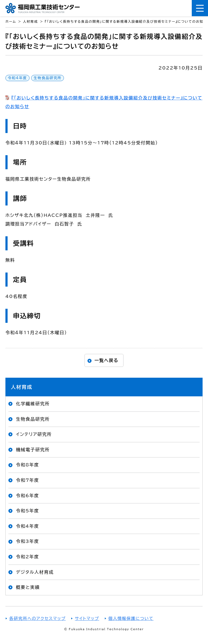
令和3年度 (27, 541)
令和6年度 (27, 496)
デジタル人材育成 (35, 572)
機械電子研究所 (33, 450)
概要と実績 (28, 587)
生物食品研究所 (48, 78)
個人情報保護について (131, 618)
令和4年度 (17, 78)
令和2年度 (27, 557)
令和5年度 (27, 511)
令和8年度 (27, 465)
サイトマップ (87, 618)
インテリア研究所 (34, 434)
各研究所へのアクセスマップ (37, 618)
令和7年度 (27, 480)
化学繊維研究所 (33, 404)
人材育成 (22, 387)
